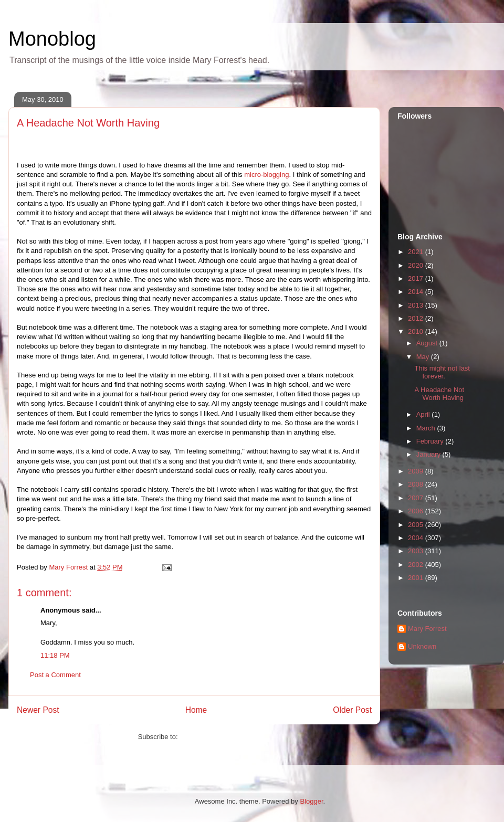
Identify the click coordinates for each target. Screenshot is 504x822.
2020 (417, 265)
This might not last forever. (442, 372)
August (428, 343)
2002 (417, 565)
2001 (417, 578)
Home (196, 710)
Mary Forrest (427, 629)
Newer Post (38, 710)
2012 (417, 318)
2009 (417, 471)
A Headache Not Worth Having (439, 394)
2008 (417, 484)
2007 (417, 498)
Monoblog (52, 39)
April (424, 414)
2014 (417, 292)
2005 (417, 525)
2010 (417, 331)
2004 (417, 538)
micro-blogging (266, 175)
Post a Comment (55, 675)
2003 (417, 551)
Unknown (422, 646)
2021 (417, 252)
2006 (417, 511)
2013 (417, 305)
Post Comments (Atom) (215, 737)
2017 (417, 278)
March (427, 428)
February (431, 441)
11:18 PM (55, 655)
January (429, 454)
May (424, 357)
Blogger (311, 801)
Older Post (352, 710)
